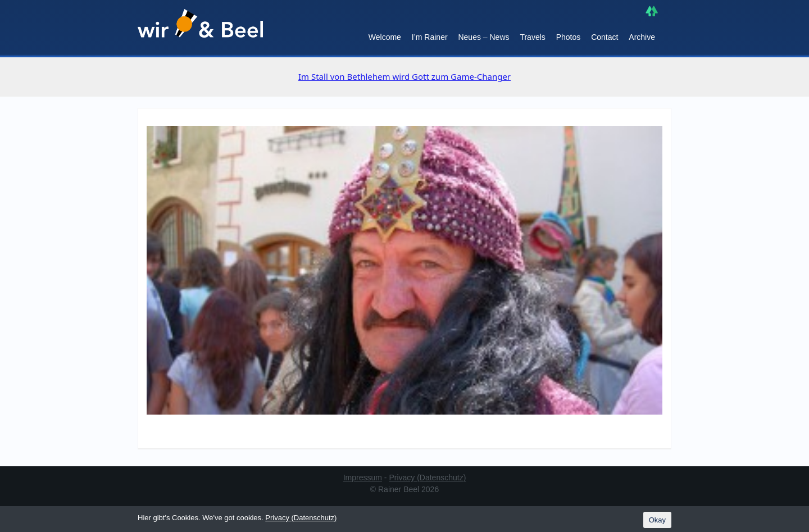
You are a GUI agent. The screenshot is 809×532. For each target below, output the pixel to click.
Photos (569, 37)
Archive (642, 37)
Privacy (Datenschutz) (427, 478)
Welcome (385, 37)
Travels (532, 37)
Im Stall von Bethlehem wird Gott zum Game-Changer (404, 76)
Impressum (363, 478)
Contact (605, 37)
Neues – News (483, 37)
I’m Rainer (430, 37)
